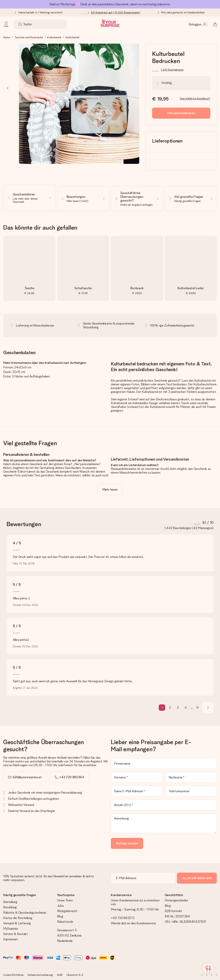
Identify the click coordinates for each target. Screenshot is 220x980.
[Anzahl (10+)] (164, 804)
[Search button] (20, 24)
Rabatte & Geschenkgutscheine (25, 911)
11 (197, 706)
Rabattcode (65, 920)
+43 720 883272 (123, 917)
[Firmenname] (164, 762)
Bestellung (10, 901)
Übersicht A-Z (75, 973)
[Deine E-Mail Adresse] (137, 790)
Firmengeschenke (176, 899)
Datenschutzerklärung (40, 973)
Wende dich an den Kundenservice (133, 922)
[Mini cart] (213, 24)
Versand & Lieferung (17, 922)
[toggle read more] (110, 488)
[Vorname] (137, 776)
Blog (60, 915)
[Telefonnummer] (191, 790)
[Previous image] (8, 88)
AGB (60, 973)
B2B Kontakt (173, 910)
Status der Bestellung (18, 917)
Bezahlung (10, 906)
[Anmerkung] (164, 822)
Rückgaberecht (67, 910)
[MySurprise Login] (198, 24)
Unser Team (65, 899)
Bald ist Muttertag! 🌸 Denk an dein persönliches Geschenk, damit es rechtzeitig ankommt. (110, 4)
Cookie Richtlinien (13, 973)
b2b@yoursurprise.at (27, 776)
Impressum (10, 938)
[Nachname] (191, 776)
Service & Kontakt (16, 933)
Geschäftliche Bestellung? (195, 99)
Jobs (60, 904)
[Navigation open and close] (6, 24)
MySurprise (11, 927)
